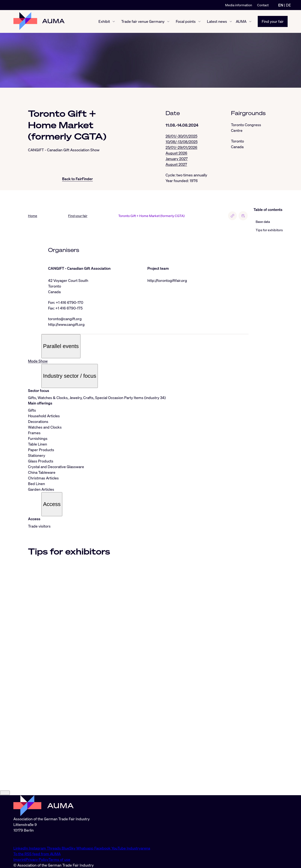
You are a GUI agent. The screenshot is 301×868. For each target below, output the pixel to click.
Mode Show (38, 361)
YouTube (119, 848)
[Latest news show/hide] (231, 22)
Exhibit (104, 21)
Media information (239, 5)
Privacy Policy (37, 859)
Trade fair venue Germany (143, 21)
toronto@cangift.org (65, 319)
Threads (54, 848)
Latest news (217, 21)
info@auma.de (25, 839)
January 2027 (177, 159)
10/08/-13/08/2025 (182, 142)
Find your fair (273, 21)
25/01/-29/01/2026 (181, 147)
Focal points (186, 21)
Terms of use (59, 859)
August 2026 (176, 153)
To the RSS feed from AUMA (37, 854)
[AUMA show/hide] (250, 22)
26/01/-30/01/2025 (181, 136)
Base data (263, 222)
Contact (263, 5)
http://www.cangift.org (66, 324)
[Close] (5, 793)
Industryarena (138, 848)
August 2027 (176, 164)
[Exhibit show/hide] (114, 22)
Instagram (38, 848)
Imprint (20, 859)
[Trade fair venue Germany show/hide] (168, 22)
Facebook (103, 848)
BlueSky (69, 848)
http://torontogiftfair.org (167, 280)
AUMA (241, 21)
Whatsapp (85, 848)
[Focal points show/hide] (199, 22)
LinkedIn (21, 848)
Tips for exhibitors (269, 230)
